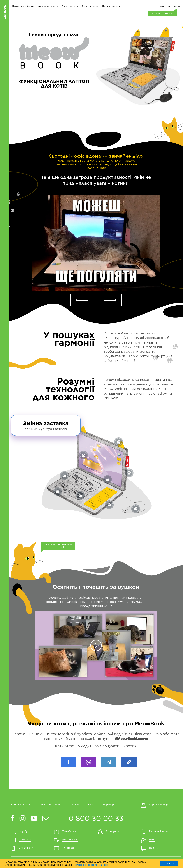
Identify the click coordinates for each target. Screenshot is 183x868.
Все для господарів (112, 6)
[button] (82, 300)
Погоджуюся (169, 863)
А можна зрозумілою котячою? (58, 546)
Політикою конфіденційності (91, 865)
